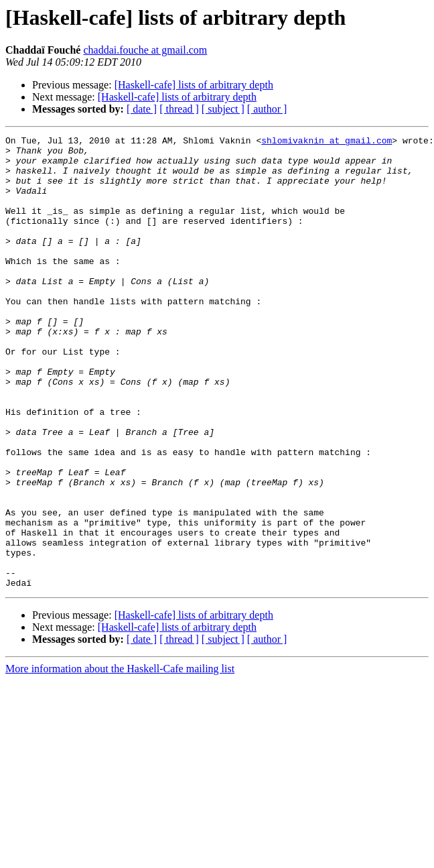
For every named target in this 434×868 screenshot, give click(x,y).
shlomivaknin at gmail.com (327, 142)
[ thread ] (179, 109)
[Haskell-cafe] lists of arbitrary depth (194, 85)
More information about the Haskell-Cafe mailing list (120, 759)
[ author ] (267, 109)
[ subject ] (223, 109)
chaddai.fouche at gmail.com (145, 50)
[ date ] (142, 109)
